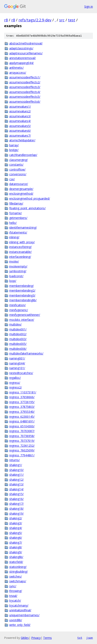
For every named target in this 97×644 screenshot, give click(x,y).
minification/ (17, 305)
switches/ (16, 576)
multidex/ (15, 324)
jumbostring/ (18, 271)
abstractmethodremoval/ (26, 43)
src (62, 20)
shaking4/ (16, 528)
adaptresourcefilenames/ (26, 53)
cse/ (12, 179)
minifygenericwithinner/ (25, 315)
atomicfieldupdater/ (22, 140)
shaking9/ (16, 552)
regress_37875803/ (22, 407)
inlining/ (14, 237)
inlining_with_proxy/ (22, 242)
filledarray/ (16, 203)
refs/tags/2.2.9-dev (35, 20)
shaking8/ (16, 547)
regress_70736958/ (22, 436)
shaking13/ (16, 484)
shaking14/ (16, 489)
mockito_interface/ (22, 320)
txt (80, 638)
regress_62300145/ (22, 417)
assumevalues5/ (20, 126)
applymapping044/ (21, 63)
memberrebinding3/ (22, 295)
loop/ (13, 281)
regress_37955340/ (22, 412)
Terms (47, 638)
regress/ (15, 383)
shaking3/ (16, 523)
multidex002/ (18, 334)
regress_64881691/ (22, 421)
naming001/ (17, 358)
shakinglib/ (16, 557)
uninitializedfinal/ (20, 610)
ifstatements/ (18, 232)
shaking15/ (16, 494)
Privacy (36, 638)
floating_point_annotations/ (27, 208)
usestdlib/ (16, 620)
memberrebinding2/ (22, 290)
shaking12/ (16, 480)
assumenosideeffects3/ (25, 87)
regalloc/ (15, 378)
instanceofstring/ (20, 247)
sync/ (13, 586)
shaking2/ (16, 518)
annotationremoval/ (23, 58)
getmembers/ (18, 218)
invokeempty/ (18, 266)
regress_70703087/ (22, 431)
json (90, 638)
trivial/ (13, 596)
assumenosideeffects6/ (25, 102)
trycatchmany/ (19, 605)
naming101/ (17, 368)
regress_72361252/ (22, 446)
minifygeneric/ (19, 310)
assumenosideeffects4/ (25, 92)
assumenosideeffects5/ (25, 97)
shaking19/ (16, 513)
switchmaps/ (18, 581)
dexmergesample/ (21, 189)
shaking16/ (16, 499)
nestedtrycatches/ (21, 373)
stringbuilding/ (18, 571)
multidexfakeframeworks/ (26, 353)
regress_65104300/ (22, 426)
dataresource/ (19, 184)
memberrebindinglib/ (23, 300)
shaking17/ (16, 504)
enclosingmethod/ (21, 194)
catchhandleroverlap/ (23, 155)
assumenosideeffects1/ (25, 77)
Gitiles (25, 638)
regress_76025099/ (22, 450)
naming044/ (17, 363)
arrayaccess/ (18, 73)
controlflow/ (17, 169)
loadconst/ (16, 276)
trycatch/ (15, 600)
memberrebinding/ (21, 286)
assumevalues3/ (20, 116)
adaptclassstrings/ (21, 48)
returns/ (14, 460)
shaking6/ (16, 538)
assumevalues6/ (20, 131)
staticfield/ (16, 562)
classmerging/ (18, 160)
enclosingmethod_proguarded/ (30, 198)
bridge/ (14, 150)
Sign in (89, 6)
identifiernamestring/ (23, 227)
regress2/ (16, 387)
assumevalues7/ (20, 135)
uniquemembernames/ (24, 615)
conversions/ (18, 174)
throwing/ (16, 591)
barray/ (14, 145)
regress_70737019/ (22, 441)
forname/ (16, 213)
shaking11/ (16, 475)
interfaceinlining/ (20, 257)
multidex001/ (18, 329)
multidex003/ (18, 339)
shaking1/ (16, 465)
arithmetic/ (16, 68)
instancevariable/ (20, 252)
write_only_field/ (20, 625)
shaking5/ (16, 533)
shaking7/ (16, 542)
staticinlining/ (18, 567)
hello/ (13, 223)
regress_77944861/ (22, 455)
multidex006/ (18, 349)
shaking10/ (16, 470)
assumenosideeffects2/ (25, 82)
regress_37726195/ (22, 402)
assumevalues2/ (20, 111)
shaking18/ (16, 509)
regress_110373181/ (23, 392)
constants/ (16, 164)
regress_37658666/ (22, 397)
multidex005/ (18, 344)
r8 (6, 20)
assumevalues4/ (20, 121)
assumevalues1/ (20, 106)
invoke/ (14, 261)
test (72, 20)
